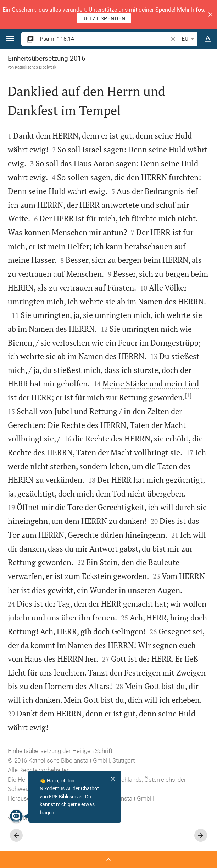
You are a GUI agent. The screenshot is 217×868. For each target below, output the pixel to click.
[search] (104, 39)
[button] (210, 15)
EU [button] (189, 39)
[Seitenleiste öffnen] (108, 859)
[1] (188, 395)
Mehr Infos (190, 10)
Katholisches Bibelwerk (36, 67)
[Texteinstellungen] (208, 39)
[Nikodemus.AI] (16, 816)
